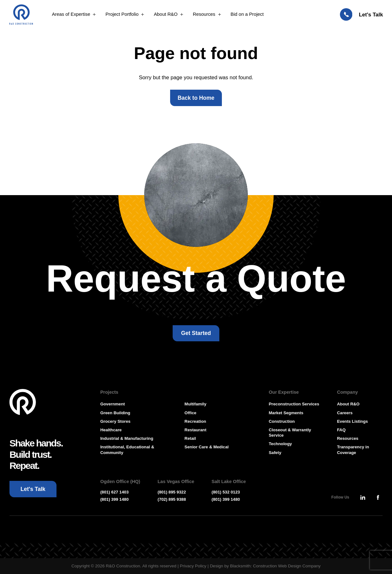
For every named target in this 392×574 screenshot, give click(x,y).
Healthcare (111, 430)
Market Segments (286, 413)
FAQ (341, 430)
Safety (275, 453)
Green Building (115, 413)
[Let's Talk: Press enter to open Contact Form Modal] (362, 15)
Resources (348, 438)
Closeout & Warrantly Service (290, 433)
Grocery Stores (116, 421)
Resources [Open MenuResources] (204, 15)
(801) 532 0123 (226, 492)
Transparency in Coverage (353, 450)
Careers (345, 413)
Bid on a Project (247, 15)
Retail (190, 438)
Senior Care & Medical (207, 447)
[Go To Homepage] (23, 402)
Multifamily (196, 404)
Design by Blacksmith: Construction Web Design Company (265, 566)
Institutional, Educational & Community (127, 450)
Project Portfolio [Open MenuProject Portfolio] (122, 15)
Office (191, 413)
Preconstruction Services (294, 404)
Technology (280, 444)
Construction (282, 421)
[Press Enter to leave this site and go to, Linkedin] (363, 497)
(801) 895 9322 (172, 492)
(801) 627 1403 (115, 492)
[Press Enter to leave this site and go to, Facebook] (378, 497)
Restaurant (196, 430)
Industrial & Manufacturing (127, 438)
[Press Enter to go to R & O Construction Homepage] (22, 15)
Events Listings (353, 421)
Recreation (195, 421)
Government (113, 404)
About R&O (348, 404)
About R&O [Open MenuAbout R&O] (166, 15)
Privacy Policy (193, 566)
